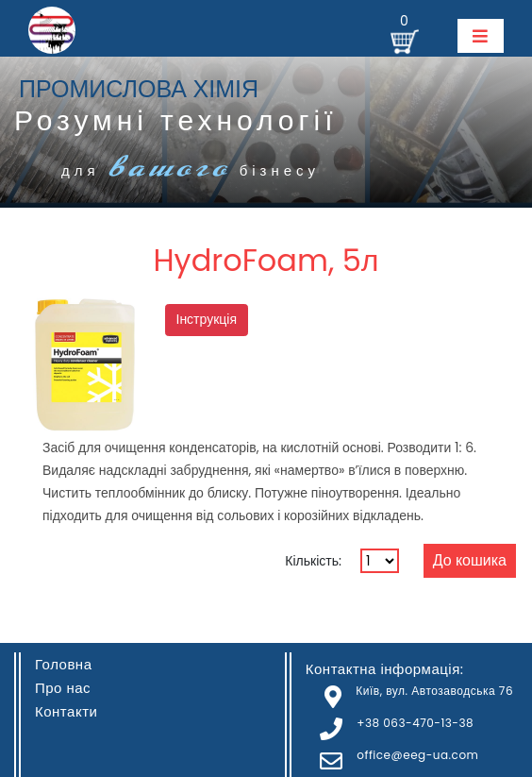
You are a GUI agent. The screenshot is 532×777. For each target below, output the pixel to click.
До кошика (470, 560)
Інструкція (207, 319)
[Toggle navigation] (481, 36)
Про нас (63, 688)
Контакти (66, 711)
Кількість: (313, 561)
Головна (64, 664)
